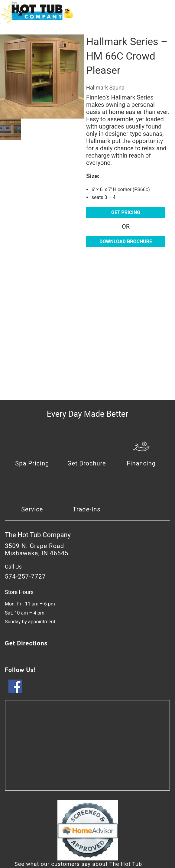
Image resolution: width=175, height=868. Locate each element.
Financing (141, 463)
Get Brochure (87, 463)
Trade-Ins (87, 509)
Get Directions (26, 643)
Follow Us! (20, 670)
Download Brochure (126, 241)
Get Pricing (126, 212)
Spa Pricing (32, 463)
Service (32, 509)
